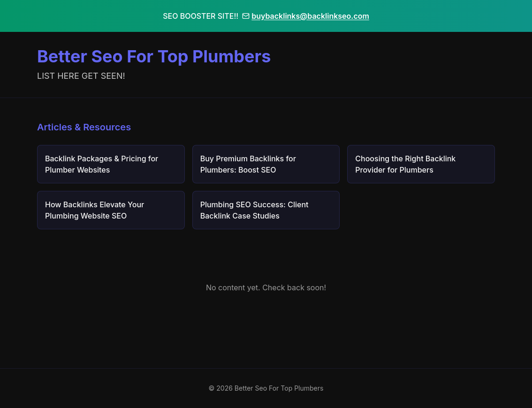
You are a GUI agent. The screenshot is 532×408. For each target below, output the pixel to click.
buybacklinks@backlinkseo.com (306, 16)
